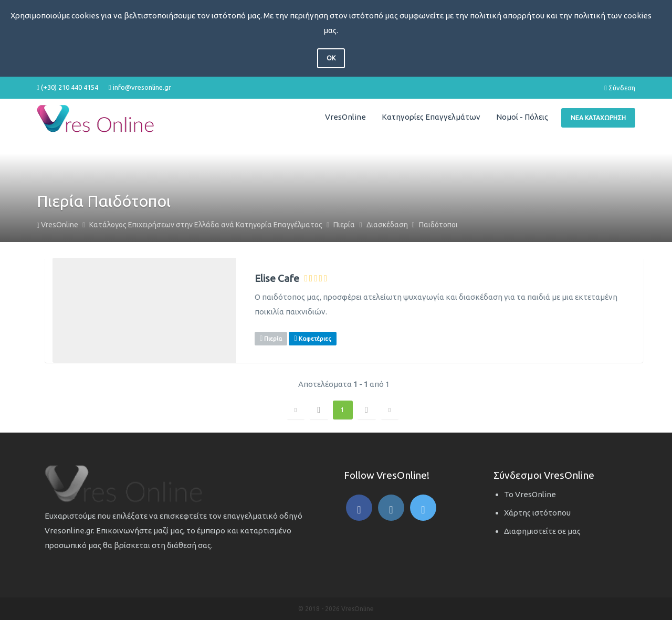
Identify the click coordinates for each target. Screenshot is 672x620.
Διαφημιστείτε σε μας (542, 531)
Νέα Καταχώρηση (598, 118)
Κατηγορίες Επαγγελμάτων (431, 117)
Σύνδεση (620, 88)
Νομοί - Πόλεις (522, 117)
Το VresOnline (530, 494)
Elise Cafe (277, 279)
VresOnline (345, 117)
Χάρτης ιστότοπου (537, 513)
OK (331, 58)
